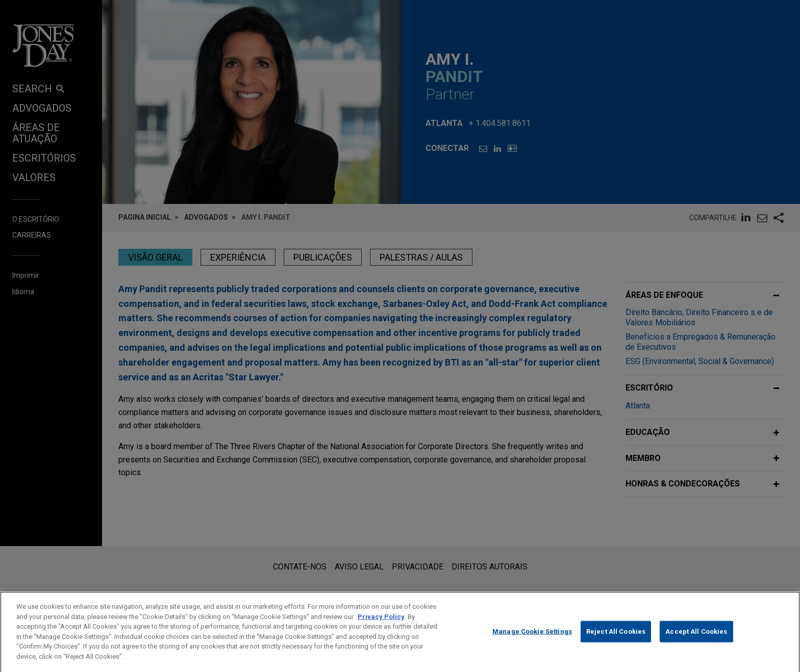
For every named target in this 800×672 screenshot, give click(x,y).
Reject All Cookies (616, 640)
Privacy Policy (381, 625)
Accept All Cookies (696, 640)
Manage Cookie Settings (532, 640)
